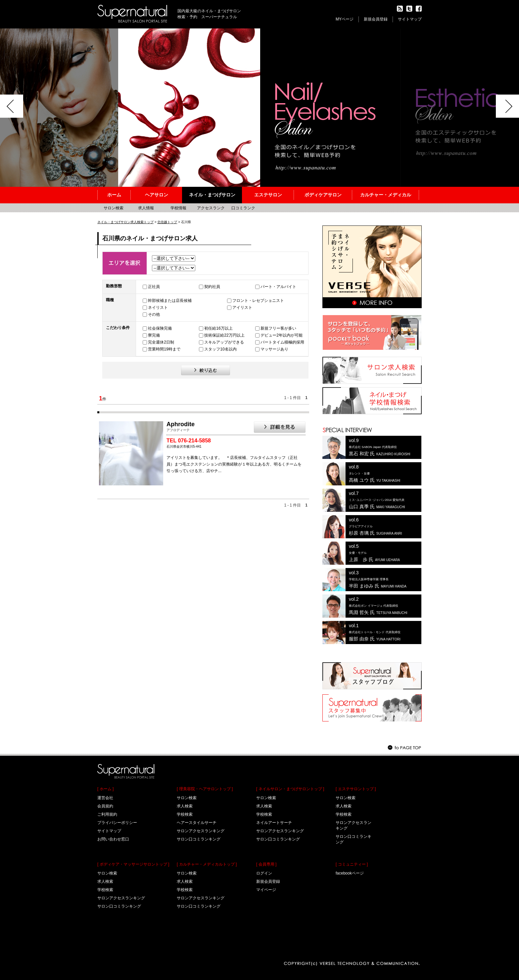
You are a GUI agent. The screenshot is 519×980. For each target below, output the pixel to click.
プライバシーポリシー (117, 823)
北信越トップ (167, 222)
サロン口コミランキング (119, 906)
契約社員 (212, 287)
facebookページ (350, 873)
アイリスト (242, 307)
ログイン (264, 873)
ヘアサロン (157, 195)
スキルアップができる (224, 342)
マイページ (266, 890)
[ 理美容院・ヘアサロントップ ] (205, 789)
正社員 (154, 287)
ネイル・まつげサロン (212, 195)
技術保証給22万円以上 (224, 335)
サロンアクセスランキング (121, 898)
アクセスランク (211, 208)
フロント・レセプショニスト (258, 301)
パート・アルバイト (278, 287)
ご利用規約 (107, 814)
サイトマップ (410, 19)
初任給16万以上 (218, 328)
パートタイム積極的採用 (282, 342)
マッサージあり (274, 349)
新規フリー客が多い (278, 328)
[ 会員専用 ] (266, 864)
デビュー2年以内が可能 (282, 335)
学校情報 (178, 208)
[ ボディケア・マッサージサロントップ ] (133, 864)
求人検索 (105, 881)
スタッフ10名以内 (220, 349)
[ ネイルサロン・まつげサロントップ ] (290, 789)
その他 (154, 314)
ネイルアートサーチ (274, 823)
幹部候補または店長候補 (170, 301)
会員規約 (105, 806)
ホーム (114, 195)
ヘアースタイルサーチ (197, 823)
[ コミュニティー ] (352, 864)
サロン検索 (114, 208)
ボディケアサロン (323, 195)
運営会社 (105, 798)
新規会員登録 (376, 19)
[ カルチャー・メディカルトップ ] (207, 864)
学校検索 (105, 890)
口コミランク (243, 208)
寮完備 (154, 335)
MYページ (345, 19)
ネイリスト (158, 307)
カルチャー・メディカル (386, 195)
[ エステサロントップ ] (356, 789)
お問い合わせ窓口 (113, 839)
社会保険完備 (160, 328)
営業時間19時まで (164, 349)
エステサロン (268, 195)
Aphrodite (181, 424)
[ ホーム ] (105, 789)
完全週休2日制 (161, 342)
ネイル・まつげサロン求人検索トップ (125, 222)
